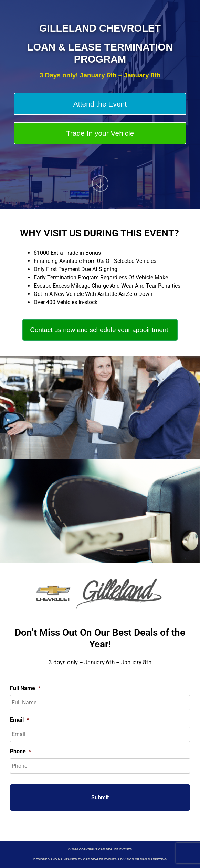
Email (19, 720)
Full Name (25, 688)
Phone (20, 751)
